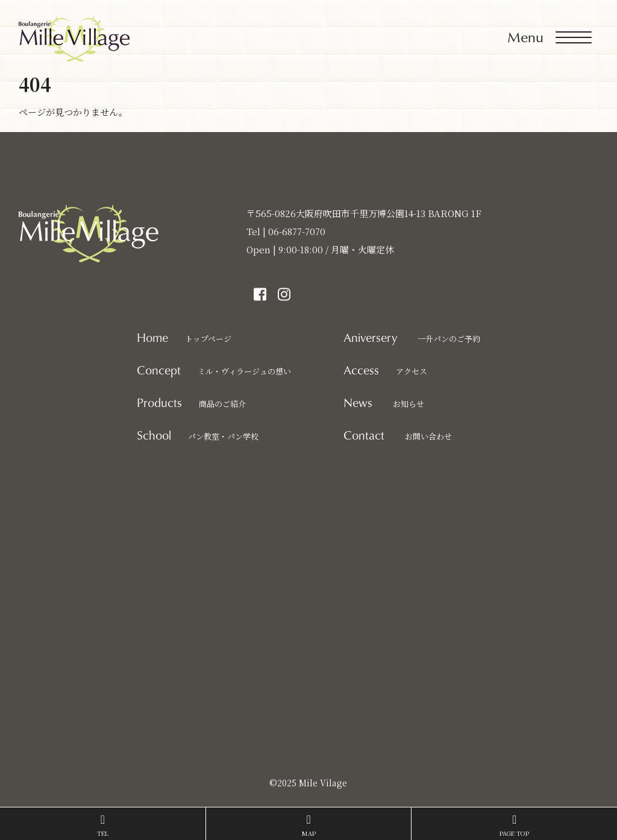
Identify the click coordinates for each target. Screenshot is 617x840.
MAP (309, 826)
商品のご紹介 (191, 404)
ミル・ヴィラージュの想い (214, 371)
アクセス (385, 371)
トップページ (184, 339)
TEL (103, 826)
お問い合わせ (398, 436)
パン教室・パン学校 (198, 436)
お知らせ (384, 404)
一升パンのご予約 (412, 339)
